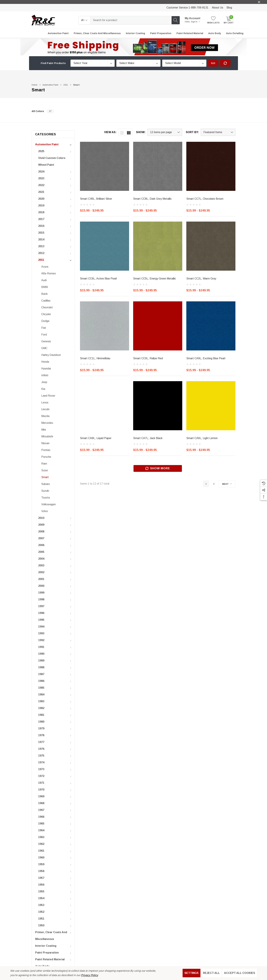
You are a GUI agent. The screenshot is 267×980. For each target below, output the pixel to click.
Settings (192, 973)
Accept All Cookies (240, 973)
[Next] (227, 484)
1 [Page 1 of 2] (206, 484)
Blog (229, 8)
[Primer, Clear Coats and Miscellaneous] (97, 33)
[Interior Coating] (135, 33)
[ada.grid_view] (129, 132)
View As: (110, 132)
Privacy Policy (89, 975)
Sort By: (192, 132)
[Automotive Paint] (58, 33)
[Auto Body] (215, 33)
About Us (217, 8)
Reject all (211, 973)
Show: (141, 132)
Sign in (195, 22)
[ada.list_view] (122, 132)
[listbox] (218, 132)
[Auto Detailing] (235, 33)
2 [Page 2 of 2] (214, 484)
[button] (134, 47)
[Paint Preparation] (161, 33)
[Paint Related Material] (190, 33)
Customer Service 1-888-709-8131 (187, 8)
